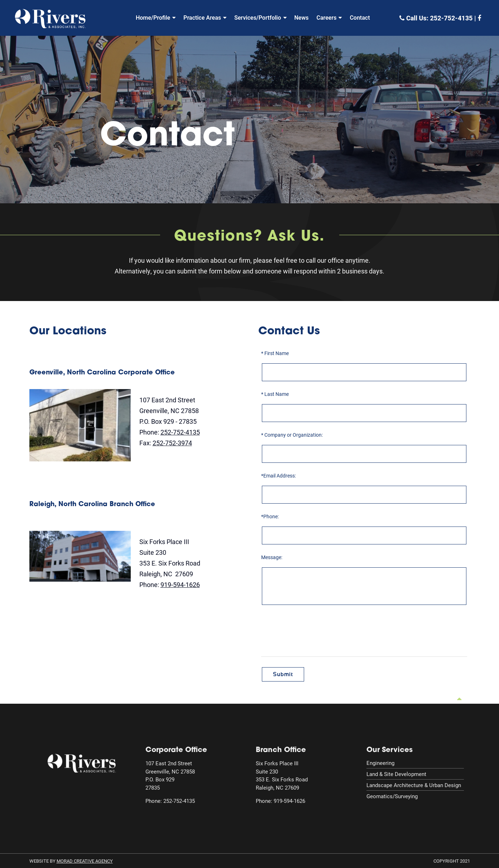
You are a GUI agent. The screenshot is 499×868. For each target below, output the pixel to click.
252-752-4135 (451, 18)
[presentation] (365, 632)
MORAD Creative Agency (85, 861)
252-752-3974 (172, 443)
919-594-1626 (180, 585)
